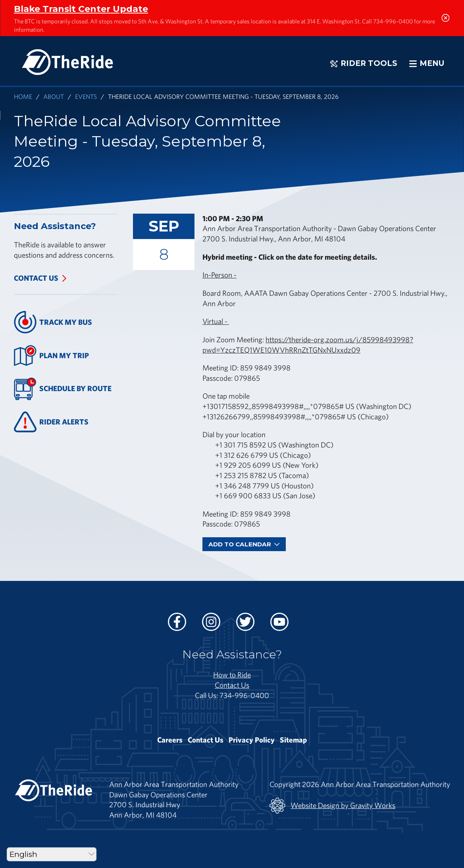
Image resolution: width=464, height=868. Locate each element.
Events (86, 96)
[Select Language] (52, 854)
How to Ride (232, 675)
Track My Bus (53, 322)
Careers (170, 740)
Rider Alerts (51, 422)
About (54, 96)
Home (23, 96)
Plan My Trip (51, 356)
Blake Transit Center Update (81, 9)
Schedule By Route (63, 389)
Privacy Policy (252, 740)
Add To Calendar (244, 544)
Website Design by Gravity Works (332, 806)
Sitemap (293, 740)
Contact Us (36, 278)
